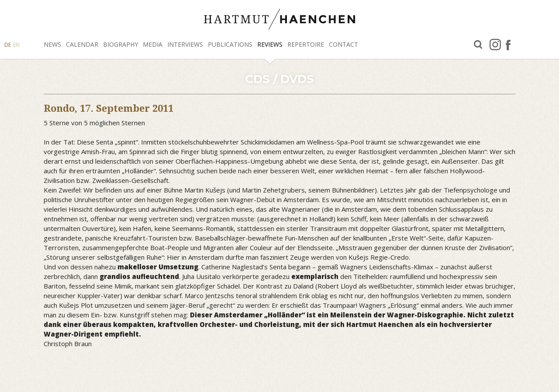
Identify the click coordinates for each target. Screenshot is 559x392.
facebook (508, 45)
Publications (230, 44)
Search (478, 45)
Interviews (185, 44)
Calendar (82, 44)
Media (153, 44)
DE (8, 45)
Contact (343, 44)
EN (16, 45)
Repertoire (306, 44)
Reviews (270, 44)
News (52, 44)
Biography (121, 44)
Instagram (495, 45)
